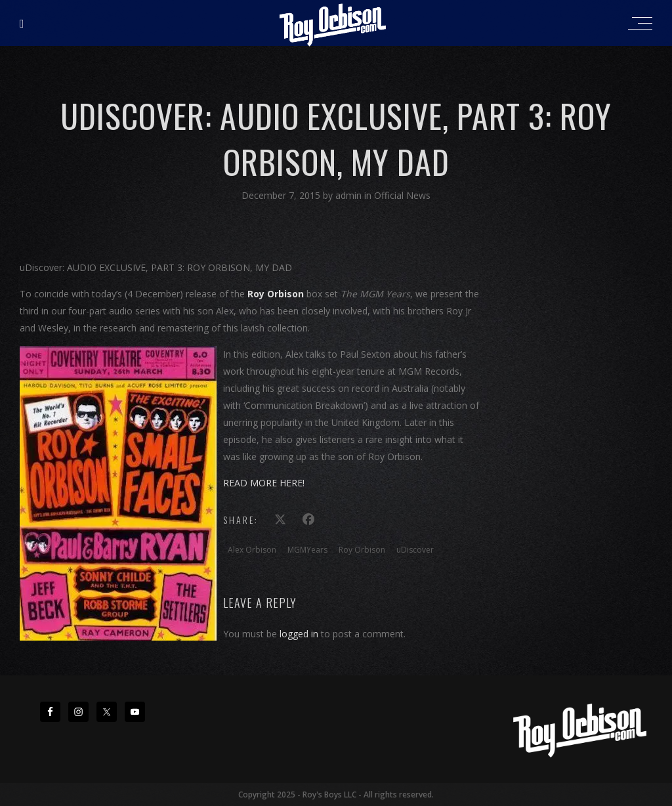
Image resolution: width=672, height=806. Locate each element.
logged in (299, 634)
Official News (402, 195)
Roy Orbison (362, 550)
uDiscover (415, 550)
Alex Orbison (252, 550)
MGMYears (307, 550)
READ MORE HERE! (264, 483)
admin (350, 195)
